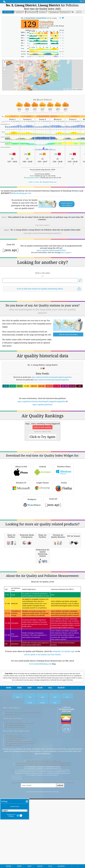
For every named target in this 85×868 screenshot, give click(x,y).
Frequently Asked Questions (16, 839)
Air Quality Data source (13, 843)
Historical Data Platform (13, 853)
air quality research (12, 826)
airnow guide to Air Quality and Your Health (42, 762)
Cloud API (53, 557)
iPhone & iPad (21, 525)
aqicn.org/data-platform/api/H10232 (51, 250)
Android (43, 525)
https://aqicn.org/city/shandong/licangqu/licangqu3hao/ (43, 233)
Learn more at (67, 204)
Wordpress (32, 557)
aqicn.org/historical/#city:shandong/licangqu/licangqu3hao (52, 404)
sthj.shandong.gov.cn (21, 193)
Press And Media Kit (12, 822)
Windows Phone (64, 525)
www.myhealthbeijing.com (40, 771)
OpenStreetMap (72, 90)
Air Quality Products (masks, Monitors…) (19, 849)
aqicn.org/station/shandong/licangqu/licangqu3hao (52, 407)
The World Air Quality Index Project (67, 818)
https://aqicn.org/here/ (43, 225)
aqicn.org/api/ (66, 252)
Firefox (64, 541)
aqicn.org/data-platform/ (42, 431)
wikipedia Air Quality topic (64, 759)
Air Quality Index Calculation (15, 845)
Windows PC (21, 541)
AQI (35, 18)
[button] (40, 81)
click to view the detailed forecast (42, 182)
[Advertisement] (42, 310)
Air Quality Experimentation (15, 832)
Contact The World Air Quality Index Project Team (22, 820)
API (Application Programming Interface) (19, 851)
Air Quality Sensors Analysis (15, 834)
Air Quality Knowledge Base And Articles (19, 830)
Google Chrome (43, 541)
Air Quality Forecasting (13, 847)
